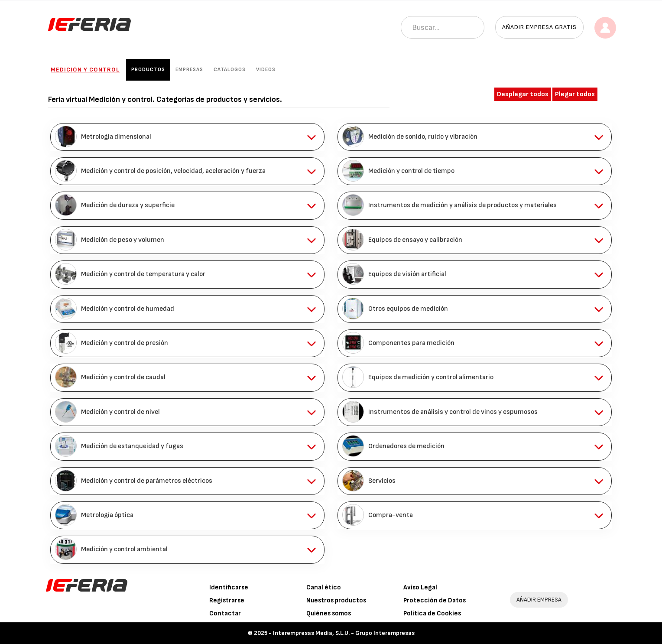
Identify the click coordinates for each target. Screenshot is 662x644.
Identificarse (229, 587)
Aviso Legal (420, 587)
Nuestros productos (336, 600)
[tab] (187, 137)
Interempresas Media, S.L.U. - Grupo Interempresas (344, 633)
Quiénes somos (329, 613)
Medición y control (85, 70)
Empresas (189, 70)
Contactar (225, 613)
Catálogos (230, 70)
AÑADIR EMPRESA (539, 600)
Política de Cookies (432, 613)
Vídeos (266, 70)
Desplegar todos (523, 94)
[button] (187, 137)
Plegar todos (575, 94)
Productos (148, 70)
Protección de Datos (435, 600)
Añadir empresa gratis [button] (539, 27)
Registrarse (227, 600)
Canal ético (324, 587)
